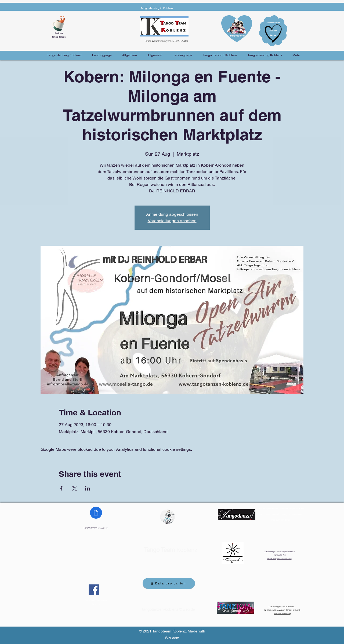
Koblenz (171, 550)
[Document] (96, 513)
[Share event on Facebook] (61, 488)
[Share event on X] (75, 488)
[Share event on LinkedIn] (88, 488)
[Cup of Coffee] (61, 23)
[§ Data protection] (169, 583)
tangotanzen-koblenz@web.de (169, 609)
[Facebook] (94, 590)
